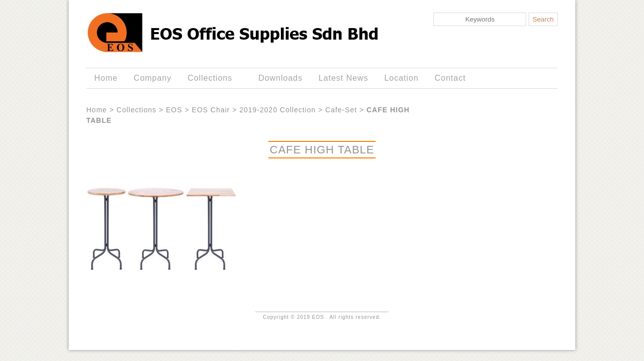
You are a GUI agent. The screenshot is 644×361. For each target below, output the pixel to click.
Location (401, 78)
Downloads (280, 78)
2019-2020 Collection (277, 110)
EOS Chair (211, 110)
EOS (174, 110)
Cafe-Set (341, 110)
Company (153, 78)
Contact (450, 78)
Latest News (343, 78)
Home (106, 78)
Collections (212, 78)
